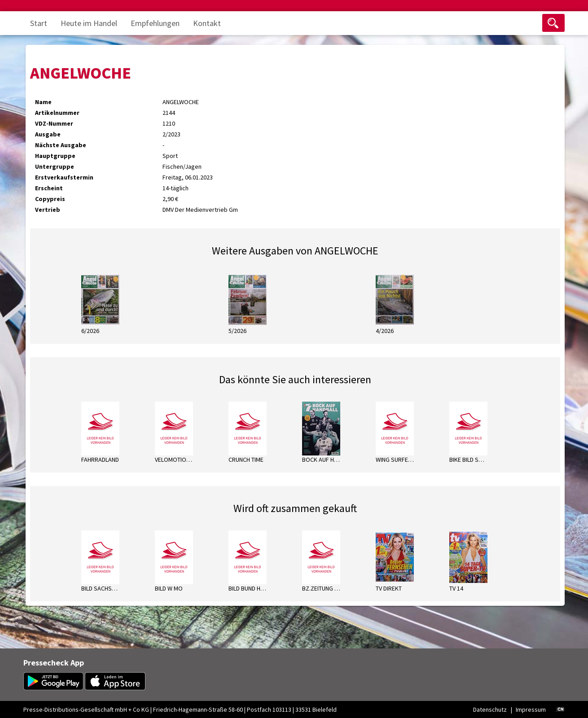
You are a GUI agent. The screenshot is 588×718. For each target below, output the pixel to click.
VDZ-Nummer (54, 123)
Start (39, 23)
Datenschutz (490, 709)
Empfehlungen (155, 23)
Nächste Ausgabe (61, 145)
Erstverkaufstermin (64, 177)
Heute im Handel (89, 23)
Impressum (531, 709)
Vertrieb (48, 210)
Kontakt (207, 23)
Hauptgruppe (55, 156)
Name (43, 102)
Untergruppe (55, 166)
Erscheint (49, 188)
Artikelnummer (57, 113)
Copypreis (50, 199)
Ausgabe (48, 134)
